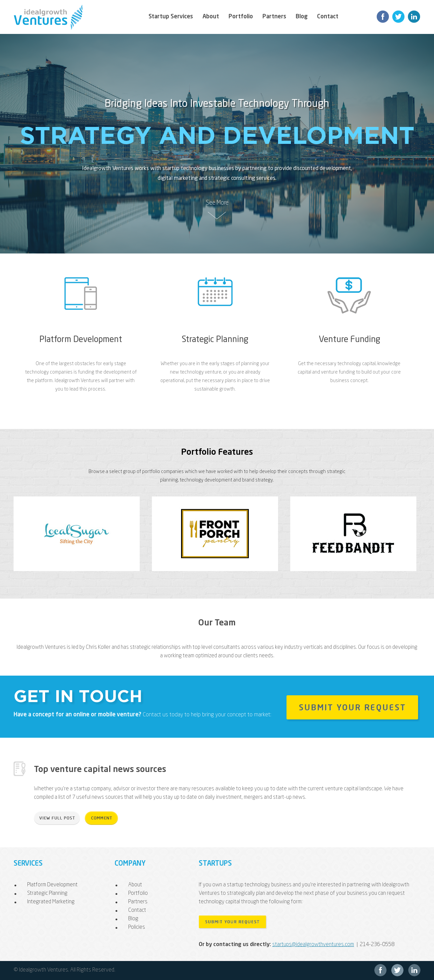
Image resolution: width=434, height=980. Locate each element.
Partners (274, 17)
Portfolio (241, 17)
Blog (302, 17)
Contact (328, 17)
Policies (137, 927)
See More (217, 203)
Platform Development (81, 340)
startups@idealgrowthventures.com (313, 945)
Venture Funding (349, 340)
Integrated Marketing (51, 902)
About (211, 17)
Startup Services (171, 17)
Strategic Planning (215, 340)
